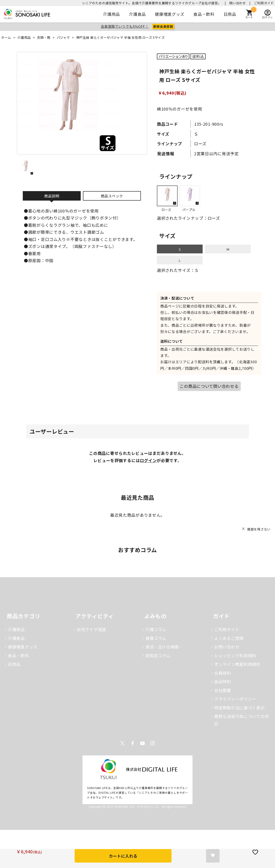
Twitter (122, 743)
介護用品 (112, 14)
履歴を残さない (259, 529)
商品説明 (52, 196)
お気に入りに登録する (213, 856)
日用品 (230, 14)
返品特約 (223, 681)
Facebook (133, 743)
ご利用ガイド (264, 3)
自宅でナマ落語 (91, 629)
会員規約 (223, 673)
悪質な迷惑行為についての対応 (241, 720)
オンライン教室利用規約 (237, 664)
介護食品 (137, 14)
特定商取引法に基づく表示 (239, 708)
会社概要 (223, 690)
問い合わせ (238, 3)
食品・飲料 (204, 14)
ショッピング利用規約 (235, 655)
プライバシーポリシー (235, 699)
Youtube (142, 743)
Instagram (153, 743)
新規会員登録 (163, 26)
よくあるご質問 (229, 638)
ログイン (148, 460)
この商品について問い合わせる (209, 386)
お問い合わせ (227, 647)
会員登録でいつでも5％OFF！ (125, 26)
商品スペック (112, 196)
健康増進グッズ (170, 14)
